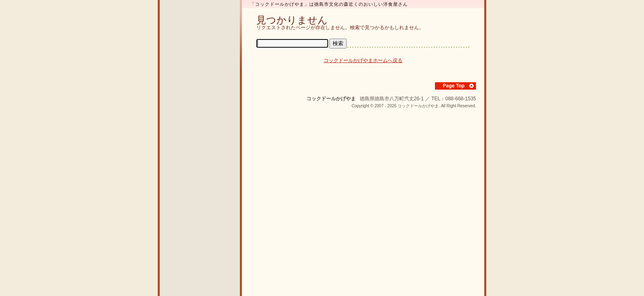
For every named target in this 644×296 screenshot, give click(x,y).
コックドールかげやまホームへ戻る (363, 60)
